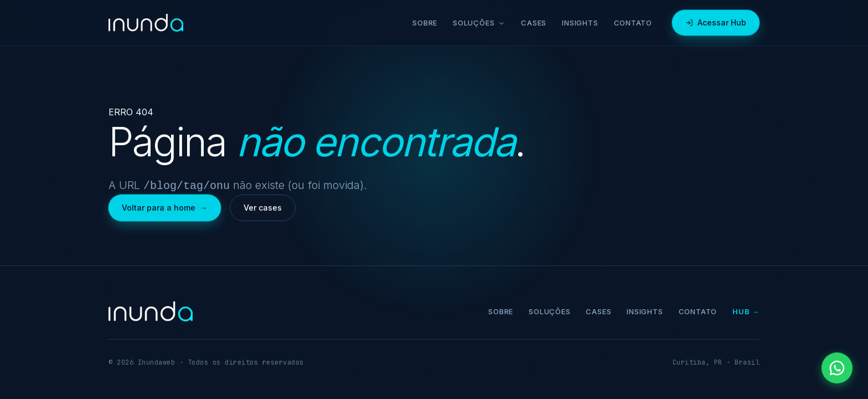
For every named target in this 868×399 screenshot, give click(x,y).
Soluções (479, 23)
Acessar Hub (716, 22)
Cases (534, 23)
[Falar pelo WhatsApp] (837, 368)
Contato (633, 23)
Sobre (425, 23)
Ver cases (263, 206)
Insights (580, 23)
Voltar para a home (165, 207)
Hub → (746, 310)
